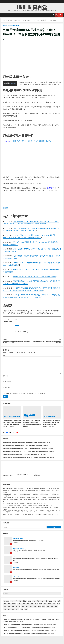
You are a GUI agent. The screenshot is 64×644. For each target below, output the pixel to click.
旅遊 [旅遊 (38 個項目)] (58, 605)
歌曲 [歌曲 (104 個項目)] (9, 608)
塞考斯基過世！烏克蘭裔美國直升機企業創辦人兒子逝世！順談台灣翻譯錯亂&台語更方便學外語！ (32, 425)
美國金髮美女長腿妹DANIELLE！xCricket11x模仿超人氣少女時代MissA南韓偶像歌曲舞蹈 (17, 342)
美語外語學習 (32, 416)
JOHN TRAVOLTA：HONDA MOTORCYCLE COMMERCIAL (32, 141)
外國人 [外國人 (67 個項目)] (19, 605)
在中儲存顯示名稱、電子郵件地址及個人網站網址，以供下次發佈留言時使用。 (27, 395)
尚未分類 (22, 550)
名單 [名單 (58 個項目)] (5, 605)
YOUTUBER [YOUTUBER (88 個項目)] (6, 603)
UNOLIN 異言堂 (32, 7)
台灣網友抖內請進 (8, 477)
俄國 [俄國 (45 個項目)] (38, 603)
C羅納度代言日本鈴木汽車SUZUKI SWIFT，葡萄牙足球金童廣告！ (35, 277)
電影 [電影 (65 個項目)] (22, 611)
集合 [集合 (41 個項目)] (17, 611)
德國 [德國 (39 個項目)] (41, 605)
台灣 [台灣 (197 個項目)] (59, 603)
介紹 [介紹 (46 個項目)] (34, 603)
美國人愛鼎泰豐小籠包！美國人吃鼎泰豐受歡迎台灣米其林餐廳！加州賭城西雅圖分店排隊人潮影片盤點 (8, 580)
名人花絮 (10, 26)
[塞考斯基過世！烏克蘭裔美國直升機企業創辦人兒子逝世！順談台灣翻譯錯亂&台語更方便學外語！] (32, 414)
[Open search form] (53, 15)
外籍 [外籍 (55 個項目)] (24, 605)
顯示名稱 (6, 377)
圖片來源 (6, 208)
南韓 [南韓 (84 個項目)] (46, 603)
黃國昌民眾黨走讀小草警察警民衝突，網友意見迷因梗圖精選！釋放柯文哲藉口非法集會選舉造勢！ (29, 453)
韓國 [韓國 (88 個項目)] (26, 611)
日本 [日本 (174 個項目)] (5, 608)
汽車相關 (18, 418)
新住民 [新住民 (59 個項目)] (50, 605)
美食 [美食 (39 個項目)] (52, 608)
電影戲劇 (22, 559)
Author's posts (22, 331)
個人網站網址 (6, 389)
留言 (5, 356)
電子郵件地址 (7, 383)
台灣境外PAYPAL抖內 (23, 476)
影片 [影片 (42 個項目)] (36, 605)
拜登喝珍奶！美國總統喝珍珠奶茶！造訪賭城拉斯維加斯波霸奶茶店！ (8, 542)
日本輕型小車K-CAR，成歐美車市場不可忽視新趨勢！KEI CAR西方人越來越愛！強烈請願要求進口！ (29, 459)
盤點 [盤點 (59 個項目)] (27, 608)
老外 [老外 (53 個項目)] (56, 608)
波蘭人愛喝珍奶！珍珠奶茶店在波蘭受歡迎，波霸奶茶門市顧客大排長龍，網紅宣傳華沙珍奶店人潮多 (8, 571)
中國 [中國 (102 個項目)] (20, 603)
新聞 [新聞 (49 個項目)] (54, 605)
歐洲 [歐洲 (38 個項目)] (13, 608)
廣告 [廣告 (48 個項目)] (32, 605)
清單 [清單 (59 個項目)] (23, 608)
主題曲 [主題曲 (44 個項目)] (25, 603)
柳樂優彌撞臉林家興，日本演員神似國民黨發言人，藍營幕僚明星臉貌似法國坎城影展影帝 (35, 626)
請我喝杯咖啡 (37, 477)
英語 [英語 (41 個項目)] (9, 611)
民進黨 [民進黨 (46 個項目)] (18, 608)
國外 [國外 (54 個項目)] (9, 605)
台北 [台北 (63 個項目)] (50, 603)
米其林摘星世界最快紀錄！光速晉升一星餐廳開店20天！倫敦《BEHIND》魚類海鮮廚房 (25, 447)
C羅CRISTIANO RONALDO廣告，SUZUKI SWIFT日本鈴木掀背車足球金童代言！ (47, 342)
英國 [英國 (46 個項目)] (5, 611)
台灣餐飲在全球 (16, 540)
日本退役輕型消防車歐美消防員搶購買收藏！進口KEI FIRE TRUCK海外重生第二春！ (51, 424)
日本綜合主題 (16, 26)
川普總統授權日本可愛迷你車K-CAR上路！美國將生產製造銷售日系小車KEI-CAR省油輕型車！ (12, 424)
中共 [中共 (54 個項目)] (16, 603)
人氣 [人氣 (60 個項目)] (30, 603)
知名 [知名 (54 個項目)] (31, 608)
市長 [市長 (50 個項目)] (28, 605)
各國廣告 (5, 26)
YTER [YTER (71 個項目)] (12, 603)
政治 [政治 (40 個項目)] (45, 605)
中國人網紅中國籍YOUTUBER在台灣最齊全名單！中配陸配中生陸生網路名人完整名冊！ (34, 634)
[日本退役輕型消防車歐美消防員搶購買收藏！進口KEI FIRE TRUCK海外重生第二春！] (52, 414)
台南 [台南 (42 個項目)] (55, 603)
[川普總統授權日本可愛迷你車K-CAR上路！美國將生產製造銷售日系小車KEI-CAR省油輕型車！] (12, 414)
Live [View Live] (58, 15)
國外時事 (6, 418)
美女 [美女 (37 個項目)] (48, 608)
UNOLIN (6, 42)
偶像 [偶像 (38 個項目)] (42, 603)
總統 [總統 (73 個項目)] (39, 608)
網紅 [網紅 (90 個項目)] (35, 608)
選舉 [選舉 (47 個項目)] (13, 611)
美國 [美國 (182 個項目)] (44, 608)
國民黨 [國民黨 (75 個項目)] (14, 605)
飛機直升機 (27, 418)
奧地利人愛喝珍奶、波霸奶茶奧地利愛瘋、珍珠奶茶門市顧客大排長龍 (8, 552)
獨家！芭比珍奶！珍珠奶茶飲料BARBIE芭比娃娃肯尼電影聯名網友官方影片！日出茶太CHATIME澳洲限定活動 (8, 561)
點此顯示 (13, 83)
